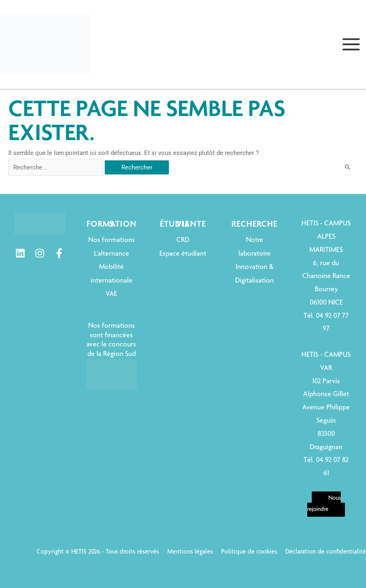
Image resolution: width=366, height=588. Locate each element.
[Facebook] (59, 253)
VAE (111, 294)
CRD (183, 240)
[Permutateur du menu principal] (351, 44)
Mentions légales (190, 552)
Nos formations (112, 240)
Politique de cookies (249, 552)
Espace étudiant (183, 254)
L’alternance (112, 254)
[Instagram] (40, 253)
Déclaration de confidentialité (326, 552)
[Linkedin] (20, 253)
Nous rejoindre (324, 504)
